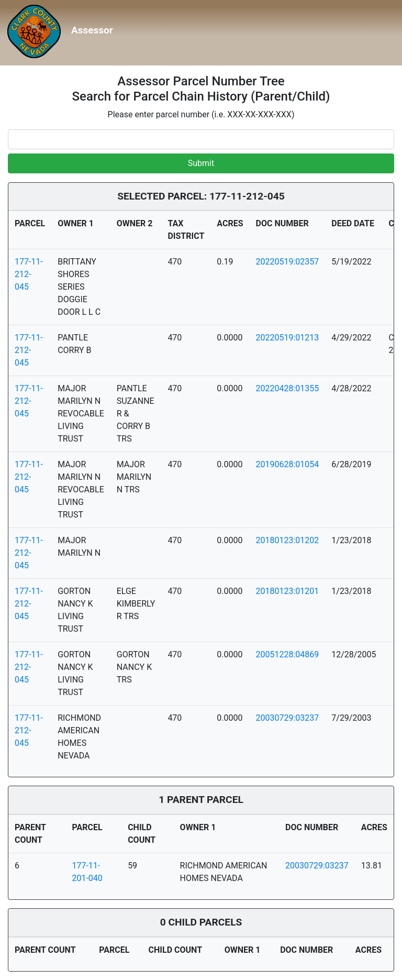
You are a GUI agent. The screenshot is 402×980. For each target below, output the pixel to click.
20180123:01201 (288, 591)
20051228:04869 (288, 654)
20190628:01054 (288, 464)
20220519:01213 (288, 338)
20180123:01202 (288, 540)
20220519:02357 (288, 262)
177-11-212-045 (29, 274)
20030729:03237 (288, 718)
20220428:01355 (288, 388)
